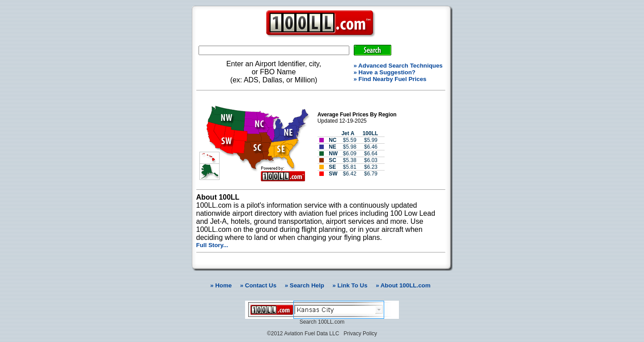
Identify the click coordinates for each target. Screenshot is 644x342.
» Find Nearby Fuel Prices (390, 79)
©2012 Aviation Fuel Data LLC (303, 333)
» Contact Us (258, 285)
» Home (220, 285)
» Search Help (305, 285)
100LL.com (331, 322)
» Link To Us (350, 285)
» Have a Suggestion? (385, 72)
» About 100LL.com (403, 285)
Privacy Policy (360, 333)
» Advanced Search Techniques (398, 66)
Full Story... (212, 245)
